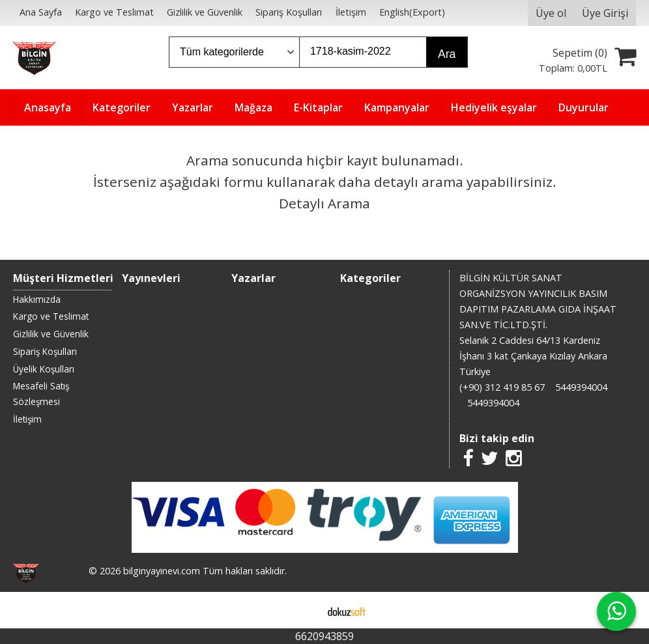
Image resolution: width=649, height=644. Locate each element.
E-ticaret (304, 610)
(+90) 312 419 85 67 (502, 387)
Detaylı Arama (324, 203)
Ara (447, 54)
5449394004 (581, 387)
